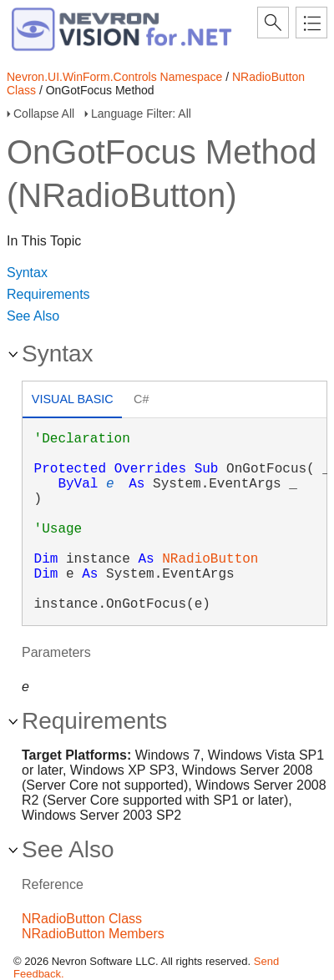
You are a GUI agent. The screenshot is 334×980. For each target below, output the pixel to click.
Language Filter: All (141, 114)
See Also (33, 316)
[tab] (72, 401)
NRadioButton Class (82, 919)
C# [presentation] (141, 399)
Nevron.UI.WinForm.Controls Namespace (114, 77)
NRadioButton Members (93, 934)
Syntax (27, 273)
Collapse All (44, 114)
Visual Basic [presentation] (73, 399)
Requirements (48, 294)
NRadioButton (210, 559)
